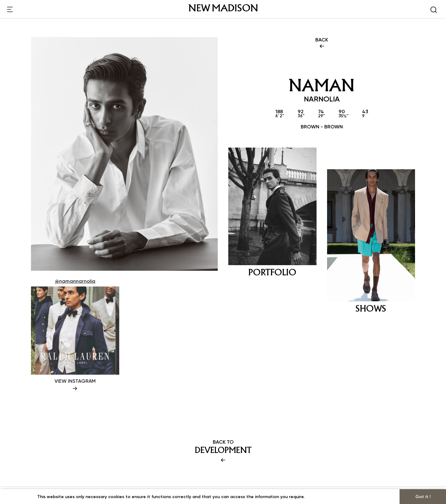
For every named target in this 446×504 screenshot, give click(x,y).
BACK (322, 43)
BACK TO (223, 451)
